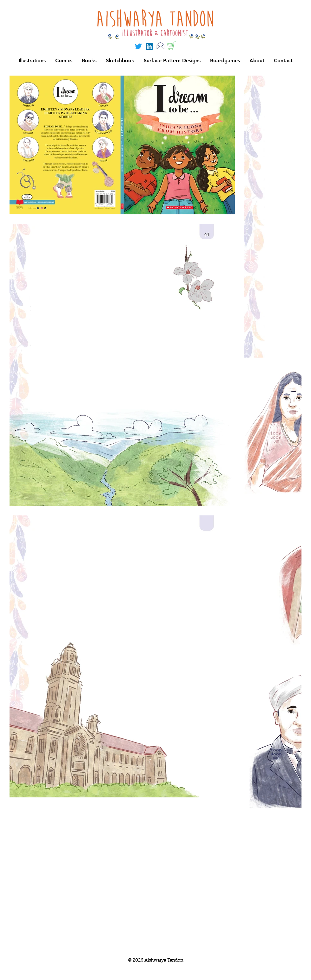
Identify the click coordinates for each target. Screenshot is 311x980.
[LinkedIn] (149, 46)
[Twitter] (138, 46)
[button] (225, 60)
